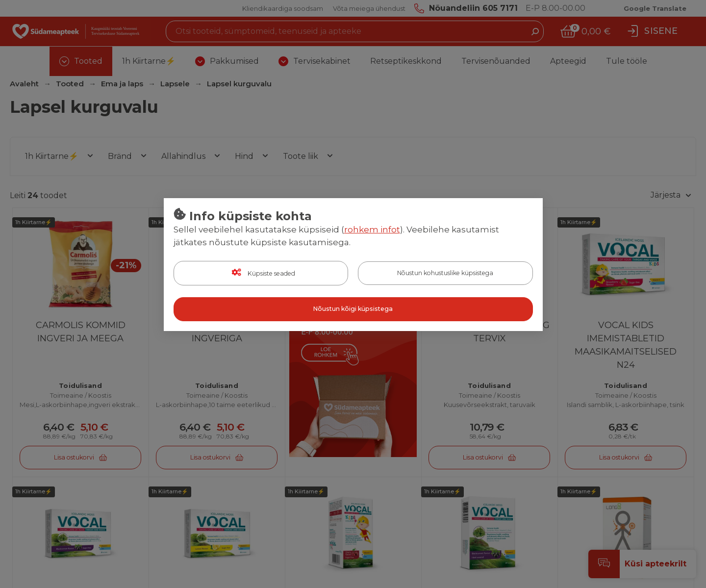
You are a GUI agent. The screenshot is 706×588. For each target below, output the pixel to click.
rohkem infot (372, 230)
